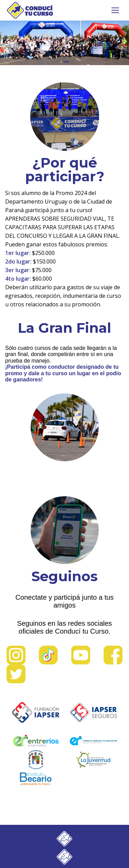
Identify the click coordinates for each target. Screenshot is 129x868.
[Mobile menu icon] (115, 10)
